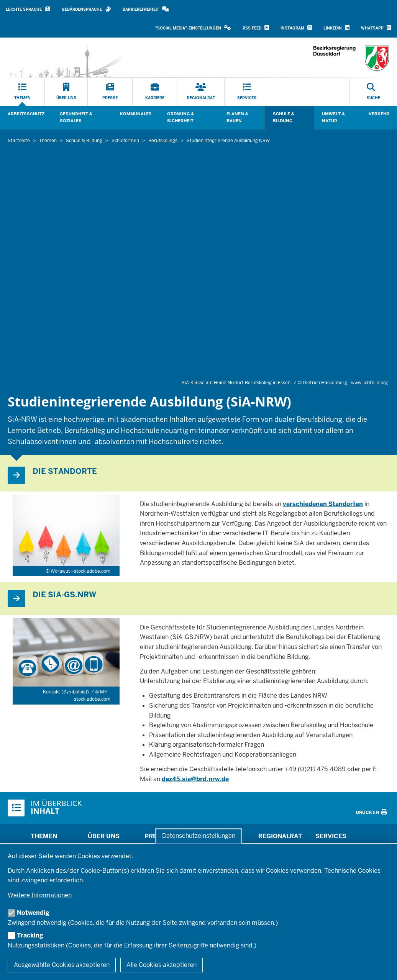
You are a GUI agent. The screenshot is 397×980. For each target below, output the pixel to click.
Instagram (296, 28)
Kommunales (136, 114)
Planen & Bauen (237, 117)
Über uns (104, 836)
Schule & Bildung (284, 117)
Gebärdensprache (86, 9)
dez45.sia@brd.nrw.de (195, 779)
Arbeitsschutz (26, 114)
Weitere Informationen (40, 895)
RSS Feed (256, 28)
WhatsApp (376, 28)
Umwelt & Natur (333, 117)
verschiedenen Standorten (323, 504)
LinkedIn (336, 28)
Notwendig (33, 913)
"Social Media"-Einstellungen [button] (193, 28)
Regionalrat (280, 836)
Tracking (30, 935)
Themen (44, 836)
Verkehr (379, 114)
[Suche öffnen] (373, 92)
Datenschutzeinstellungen (199, 836)
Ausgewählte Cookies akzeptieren (62, 965)
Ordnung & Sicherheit (180, 117)
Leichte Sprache (28, 9)
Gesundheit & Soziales (76, 117)
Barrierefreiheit (146, 9)
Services (331, 836)
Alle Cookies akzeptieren (162, 965)
